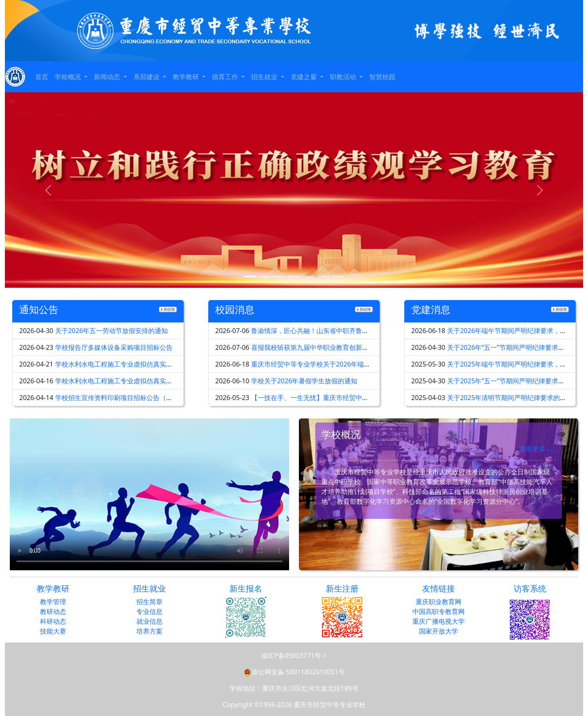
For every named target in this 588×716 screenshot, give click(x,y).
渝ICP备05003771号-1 (294, 656)
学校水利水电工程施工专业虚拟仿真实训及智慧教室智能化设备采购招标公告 (166, 381)
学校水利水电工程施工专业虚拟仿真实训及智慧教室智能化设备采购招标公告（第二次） (183, 364)
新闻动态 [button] (108, 77)
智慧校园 (382, 77)
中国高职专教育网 (439, 611)
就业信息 (149, 621)
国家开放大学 (439, 631)
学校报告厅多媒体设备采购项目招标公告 (114, 347)
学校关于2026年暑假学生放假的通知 (304, 381)
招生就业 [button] (265, 77)
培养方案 (149, 631)
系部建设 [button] (147, 77)
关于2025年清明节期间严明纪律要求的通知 (510, 398)
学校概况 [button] (69, 77)
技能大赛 (53, 631)
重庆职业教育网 (439, 602)
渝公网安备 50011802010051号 (294, 672)
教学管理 (53, 602)
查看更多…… (538, 449)
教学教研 (53, 588)
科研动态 (53, 621)
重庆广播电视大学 (439, 621)
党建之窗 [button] (305, 77)
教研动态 (53, 611)
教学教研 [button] (187, 77)
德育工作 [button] (226, 77)
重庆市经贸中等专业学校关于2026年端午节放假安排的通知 (337, 364)
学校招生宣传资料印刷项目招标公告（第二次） (124, 398)
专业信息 (149, 611)
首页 (42, 77)
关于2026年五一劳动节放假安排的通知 (112, 331)
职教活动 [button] (344, 77)
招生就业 (149, 588)
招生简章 (149, 602)
